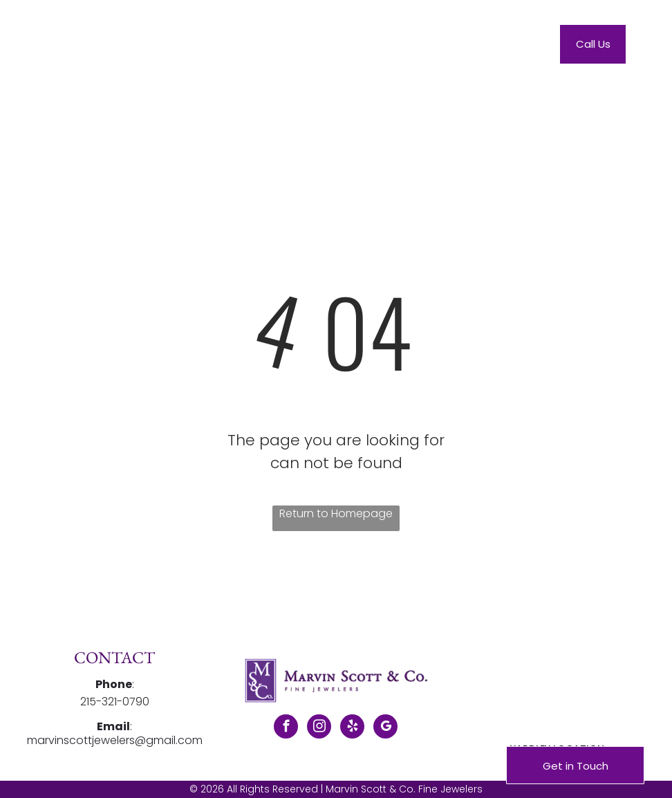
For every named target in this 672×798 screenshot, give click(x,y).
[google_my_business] (385, 728)
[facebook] (286, 728)
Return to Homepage (336, 513)
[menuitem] (215, 47)
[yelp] (352, 728)
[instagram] (319, 728)
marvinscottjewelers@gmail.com (115, 740)
